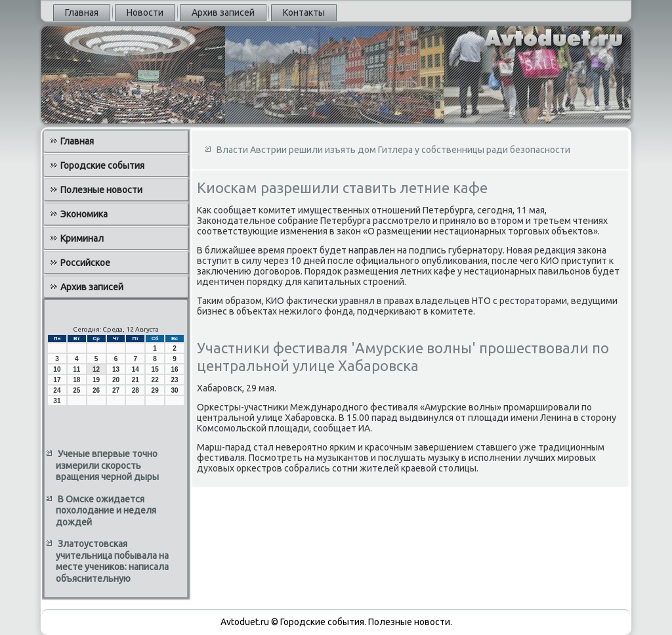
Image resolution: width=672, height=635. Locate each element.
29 (155, 390)
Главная (82, 12)
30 (174, 390)
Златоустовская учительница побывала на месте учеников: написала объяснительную (112, 561)
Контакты (304, 12)
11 (76, 369)
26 (96, 390)
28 (136, 390)
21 (136, 380)
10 (57, 369)
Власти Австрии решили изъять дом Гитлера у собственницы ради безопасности (393, 150)
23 (174, 380)
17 (57, 380)
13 (116, 369)
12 (96, 369)
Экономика (84, 214)
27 (116, 390)
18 (76, 380)
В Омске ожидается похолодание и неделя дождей (106, 511)
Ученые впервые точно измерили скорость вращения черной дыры (107, 465)
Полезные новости (101, 190)
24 (57, 390)
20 (116, 380)
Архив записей (223, 12)
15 (155, 369)
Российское (85, 263)
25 (76, 390)
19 (96, 380)
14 (136, 369)
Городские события (102, 165)
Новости (145, 12)
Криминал (82, 238)
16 (174, 369)
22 (155, 380)
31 (57, 401)
